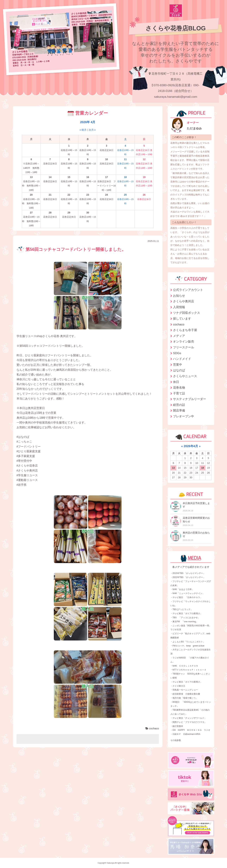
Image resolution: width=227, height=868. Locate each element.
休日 (176, 382)
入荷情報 (179, 307)
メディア (179, 336)
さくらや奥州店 (184, 301)
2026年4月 (191, 446)
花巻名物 (179, 388)
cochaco (152, 728)
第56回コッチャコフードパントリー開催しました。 (71, 249)
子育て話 (179, 393)
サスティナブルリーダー (190, 399)
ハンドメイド (182, 359)
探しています (182, 319)
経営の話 (179, 405)
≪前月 (83, 130)
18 (203, 468)
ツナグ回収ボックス (187, 313)
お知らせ (179, 296)
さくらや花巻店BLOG (176, 28)
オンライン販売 (184, 341)
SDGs (177, 353)
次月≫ (92, 130)
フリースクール (184, 347)
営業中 (178, 365)
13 (173, 468)
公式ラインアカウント (188, 290)
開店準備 (179, 410)
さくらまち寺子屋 (185, 330)
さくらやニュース (185, 376)
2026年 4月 (88, 122)
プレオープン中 (184, 416)
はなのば (179, 370)
